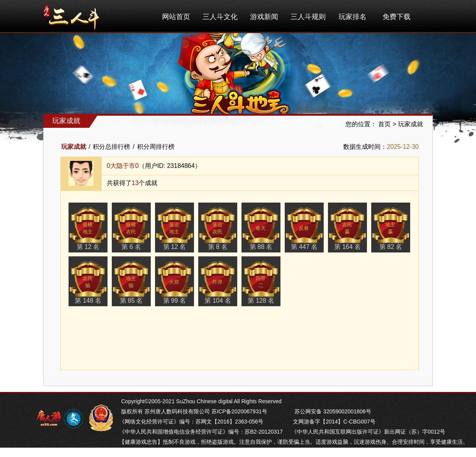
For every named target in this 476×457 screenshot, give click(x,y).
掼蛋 (125, 452)
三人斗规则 (308, 17)
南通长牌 (213, 452)
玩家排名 (353, 17)
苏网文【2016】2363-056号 (229, 422)
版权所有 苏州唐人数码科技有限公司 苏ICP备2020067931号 (194, 411)
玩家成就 (411, 124)
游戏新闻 (264, 17)
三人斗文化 (220, 17)
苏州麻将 (189, 452)
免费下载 (397, 17)
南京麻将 (166, 452)
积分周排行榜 (156, 147)
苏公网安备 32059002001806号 (333, 411)
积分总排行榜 (111, 147)
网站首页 (176, 17)
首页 (384, 124)
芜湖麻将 (143, 452)
